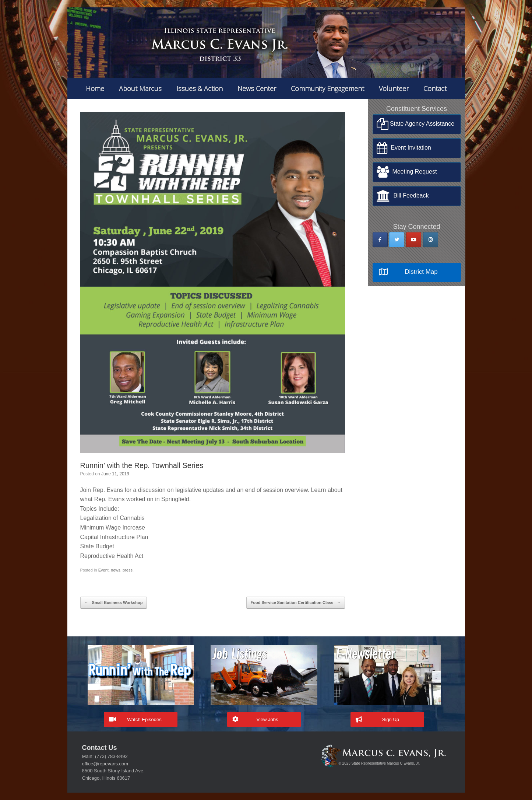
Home (95, 88)
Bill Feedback (403, 196)
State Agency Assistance (416, 124)
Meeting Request (407, 172)
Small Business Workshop (114, 603)
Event (103, 570)
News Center (257, 88)
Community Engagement (327, 88)
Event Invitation (404, 148)
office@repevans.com (105, 764)
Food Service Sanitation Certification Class (296, 603)
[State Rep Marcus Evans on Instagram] (431, 240)
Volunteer (394, 88)
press (128, 570)
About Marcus (140, 88)
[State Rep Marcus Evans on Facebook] (380, 240)
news (116, 570)
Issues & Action (200, 88)
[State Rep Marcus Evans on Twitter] (397, 240)
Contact (435, 88)
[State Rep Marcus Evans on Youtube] (414, 240)
